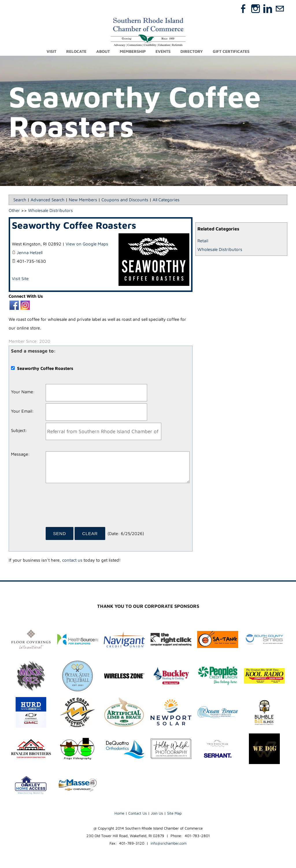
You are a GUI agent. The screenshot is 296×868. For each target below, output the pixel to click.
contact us (72, 560)
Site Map (174, 813)
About (103, 51)
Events (163, 51)
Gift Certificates (231, 51)
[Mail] (280, 9)
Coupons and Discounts (125, 200)
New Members (83, 200)
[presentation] (90, 507)
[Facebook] (243, 9)
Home (119, 813)
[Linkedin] (268, 9)
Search (20, 200)
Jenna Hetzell (30, 253)
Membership (133, 51)
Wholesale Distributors (220, 250)
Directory (192, 51)
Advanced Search (48, 200)
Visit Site (20, 279)
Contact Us (138, 813)
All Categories (166, 200)
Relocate (76, 51)
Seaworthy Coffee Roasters (74, 225)
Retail (203, 241)
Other (14, 211)
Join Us (157, 813)
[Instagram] (256, 9)
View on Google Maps (87, 244)
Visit (51, 51)
